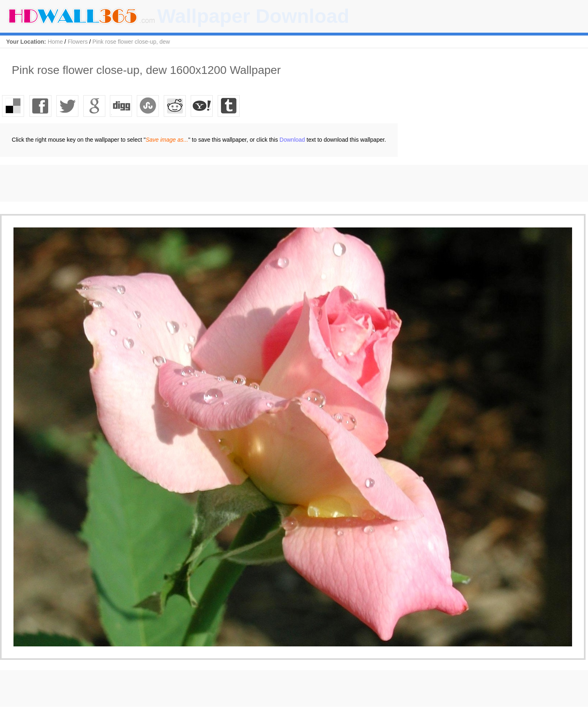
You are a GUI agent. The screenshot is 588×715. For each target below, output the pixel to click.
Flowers (78, 42)
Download (292, 140)
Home (55, 42)
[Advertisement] (149, 183)
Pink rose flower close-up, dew (131, 42)
